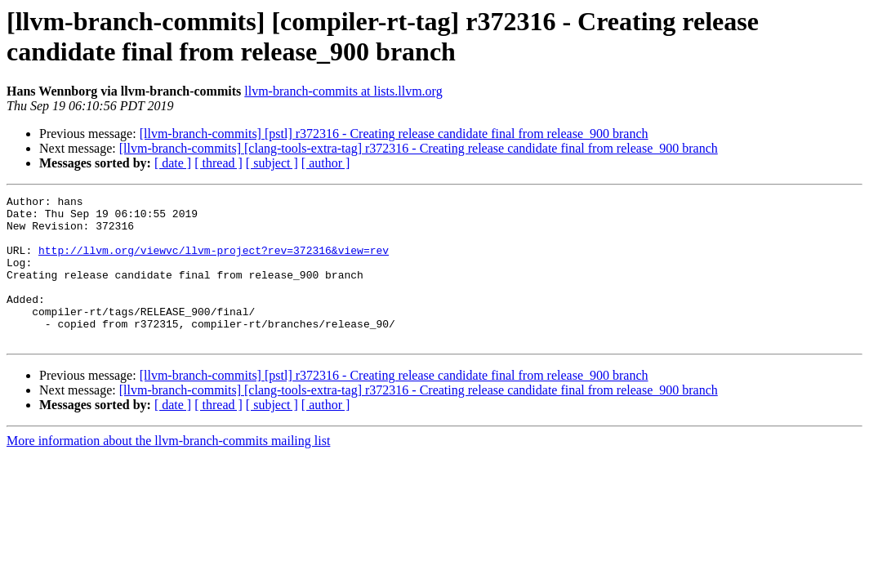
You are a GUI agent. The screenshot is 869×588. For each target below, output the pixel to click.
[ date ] (173, 163)
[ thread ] (218, 163)
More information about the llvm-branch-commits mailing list (168, 470)
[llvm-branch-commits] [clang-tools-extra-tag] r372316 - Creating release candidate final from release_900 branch (419, 148)
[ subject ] (272, 163)
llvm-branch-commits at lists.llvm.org (343, 91)
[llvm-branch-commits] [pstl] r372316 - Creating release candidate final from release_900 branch (394, 134)
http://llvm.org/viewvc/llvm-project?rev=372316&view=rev (214, 262)
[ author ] (326, 163)
